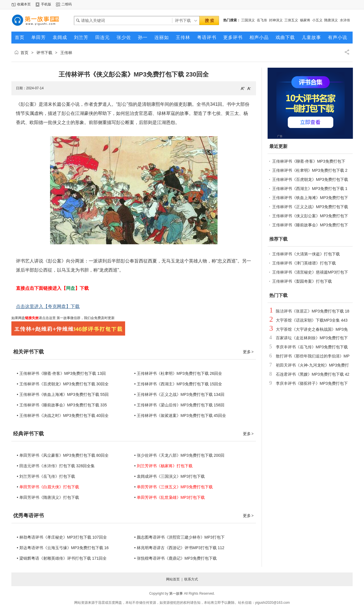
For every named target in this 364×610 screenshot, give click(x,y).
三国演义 (248, 20)
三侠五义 (291, 20)
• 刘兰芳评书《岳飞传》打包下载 (46, 476)
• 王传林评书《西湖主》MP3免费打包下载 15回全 (178, 384)
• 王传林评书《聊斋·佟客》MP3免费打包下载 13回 (61, 373)
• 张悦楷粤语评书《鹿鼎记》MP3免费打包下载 (175, 558)
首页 (24, 53)
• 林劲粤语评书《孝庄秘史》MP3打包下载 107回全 (62, 537)
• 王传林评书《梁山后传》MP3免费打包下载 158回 (179, 405)
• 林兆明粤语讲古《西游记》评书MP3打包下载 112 (179, 548)
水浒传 (345, 20)
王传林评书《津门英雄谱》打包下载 (304, 263)
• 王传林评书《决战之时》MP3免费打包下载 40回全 (63, 415)
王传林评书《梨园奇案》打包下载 (302, 281)
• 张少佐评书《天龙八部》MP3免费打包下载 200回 (179, 455)
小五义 (317, 20)
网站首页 (173, 579)
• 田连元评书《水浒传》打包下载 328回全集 (56, 466)
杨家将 (305, 20)
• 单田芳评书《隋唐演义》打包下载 (48, 497)
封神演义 (276, 20)
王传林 (66, 53)
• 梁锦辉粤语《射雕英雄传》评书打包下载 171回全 (62, 558)
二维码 (67, 4)
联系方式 (191, 579)
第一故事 (176, 594)
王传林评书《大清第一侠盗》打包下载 (306, 254)
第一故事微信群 (68, 318)
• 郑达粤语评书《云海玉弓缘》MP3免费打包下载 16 (63, 548)
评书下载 (44, 53)
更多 (249, 352)
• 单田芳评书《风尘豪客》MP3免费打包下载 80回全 (63, 455)
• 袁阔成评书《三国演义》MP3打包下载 (169, 476)
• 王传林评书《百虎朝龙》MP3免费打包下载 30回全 (63, 384)
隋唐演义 (331, 20)
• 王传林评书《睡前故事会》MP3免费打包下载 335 (62, 405)
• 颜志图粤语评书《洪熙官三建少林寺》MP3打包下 (179, 537)
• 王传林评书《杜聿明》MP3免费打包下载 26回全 (178, 373)
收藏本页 (24, 4)
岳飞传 (262, 20)
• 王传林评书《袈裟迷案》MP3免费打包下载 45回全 (180, 415)
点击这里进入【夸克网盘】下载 (48, 306)
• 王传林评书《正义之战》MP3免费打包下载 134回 (179, 394)
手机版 (46, 4)
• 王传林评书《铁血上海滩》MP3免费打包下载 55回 (63, 394)
